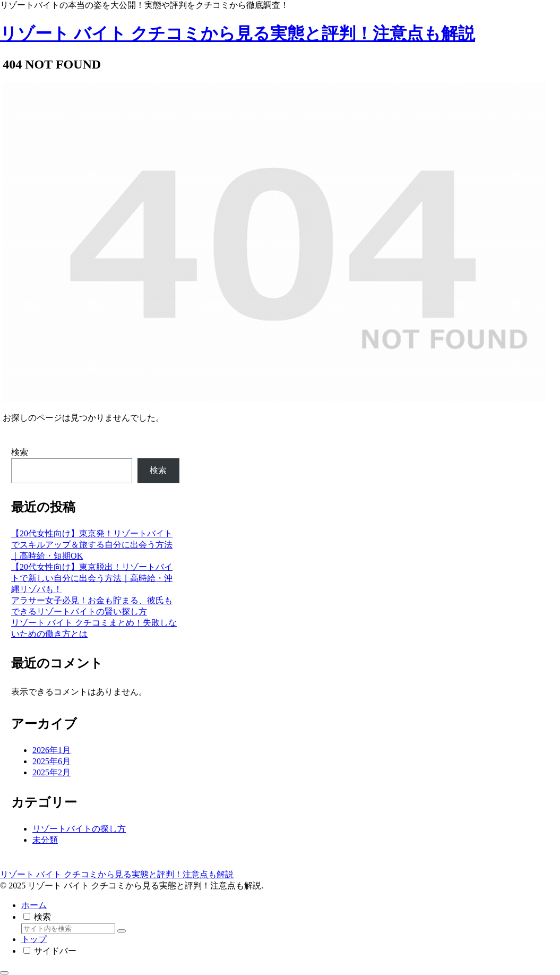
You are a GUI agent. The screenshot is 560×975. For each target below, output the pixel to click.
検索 (20, 452)
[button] (122, 931)
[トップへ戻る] (4, 973)
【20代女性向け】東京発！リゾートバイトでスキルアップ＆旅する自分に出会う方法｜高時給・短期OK (92, 545)
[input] (68, 929)
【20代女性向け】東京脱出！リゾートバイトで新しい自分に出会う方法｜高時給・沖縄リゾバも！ (92, 578)
